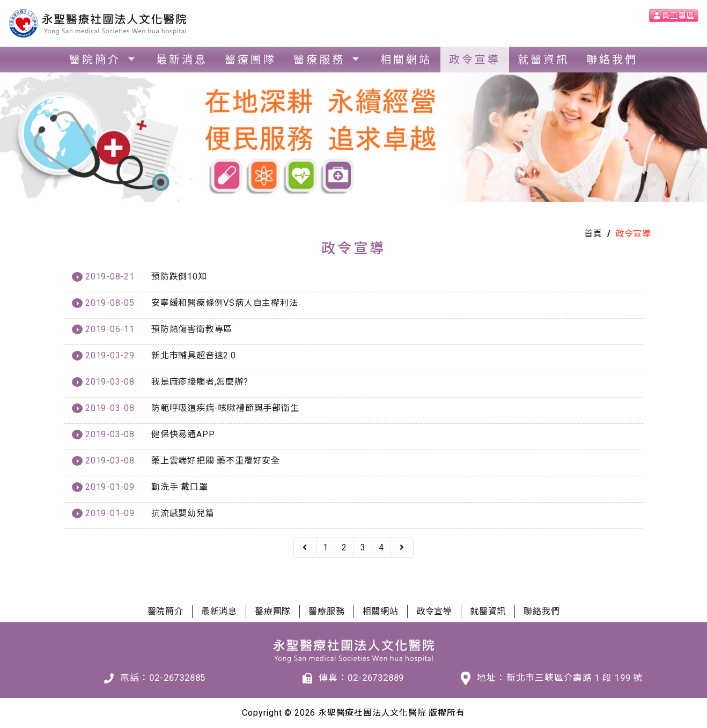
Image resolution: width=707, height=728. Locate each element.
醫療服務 (322, 60)
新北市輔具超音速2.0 (194, 355)
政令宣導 (475, 60)
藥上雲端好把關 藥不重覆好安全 (216, 461)
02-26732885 (177, 678)
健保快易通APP (183, 434)
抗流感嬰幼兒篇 (183, 513)
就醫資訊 (543, 60)
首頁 (593, 234)
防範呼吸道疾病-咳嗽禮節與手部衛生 (225, 408)
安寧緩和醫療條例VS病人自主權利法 (225, 303)
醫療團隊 (251, 60)
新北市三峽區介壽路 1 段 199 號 (575, 678)
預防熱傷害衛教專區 (192, 329)
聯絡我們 (612, 60)
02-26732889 (376, 678)
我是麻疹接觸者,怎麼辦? (200, 382)
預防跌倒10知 (179, 277)
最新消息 (182, 60)
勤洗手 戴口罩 (180, 487)
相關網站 (406, 60)
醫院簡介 (97, 60)
